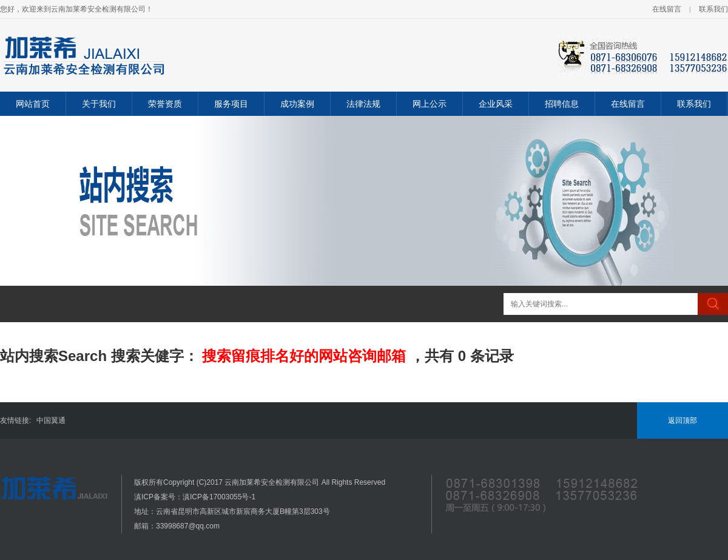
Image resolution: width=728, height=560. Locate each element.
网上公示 (430, 104)
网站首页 (33, 104)
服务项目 (231, 104)
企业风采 (496, 104)
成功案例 (297, 104)
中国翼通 (51, 420)
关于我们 (99, 104)
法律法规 (363, 104)
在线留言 (667, 9)
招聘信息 (562, 104)
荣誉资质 (165, 104)
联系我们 (713, 9)
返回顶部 (682, 420)
